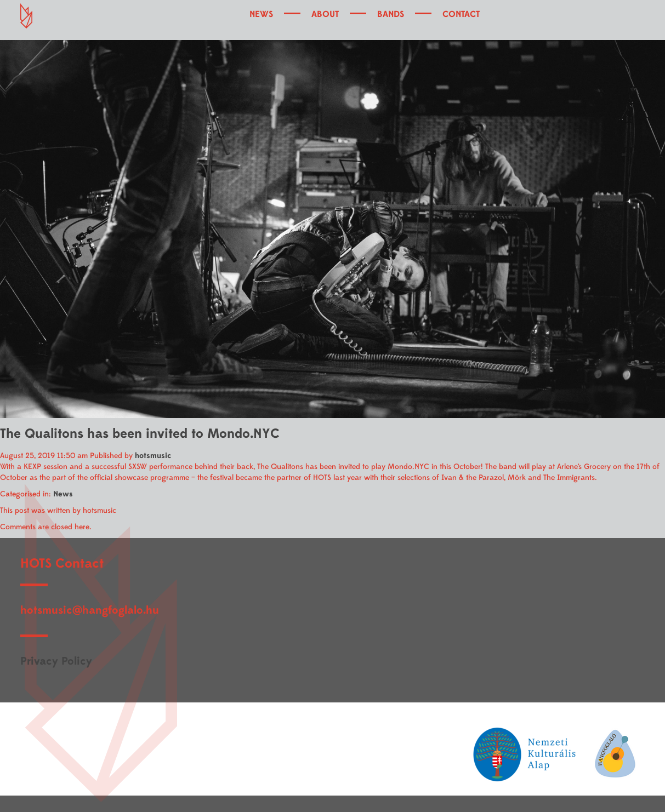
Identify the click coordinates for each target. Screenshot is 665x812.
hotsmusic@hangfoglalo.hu (90, 610)
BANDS (391, 14)
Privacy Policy (56, 661)
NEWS (261, 14)
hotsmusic (153, 456)
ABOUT (325, 14)
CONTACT (461, 14)
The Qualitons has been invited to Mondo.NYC (140, 434)
